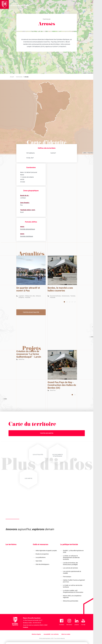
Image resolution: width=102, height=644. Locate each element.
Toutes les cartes (47, 433)
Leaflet (84, 73)
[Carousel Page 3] (70, 302)
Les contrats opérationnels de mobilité (72, 572)
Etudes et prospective (42, 554)
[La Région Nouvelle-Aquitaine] (4, 4)
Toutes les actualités (31, 312)
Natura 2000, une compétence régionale (72, 597)
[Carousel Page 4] (72, 302)
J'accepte (81, 633)
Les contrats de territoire (70, 568)
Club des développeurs (42, 564)
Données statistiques (27, 236)
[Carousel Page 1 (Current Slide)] (64, 302)
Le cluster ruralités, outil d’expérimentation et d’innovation (73, 591)
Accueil (12, 77)
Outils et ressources (40, 544)
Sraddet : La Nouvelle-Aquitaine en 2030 (73, 551)
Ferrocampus (67, 577)
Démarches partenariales (71, 601)
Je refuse (69, 633)
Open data (39, 561)
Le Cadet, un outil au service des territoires (73, 586)
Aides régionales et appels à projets (46, 551)
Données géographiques (28, 229)
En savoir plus (39, 636)
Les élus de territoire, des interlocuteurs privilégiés (70, 564)
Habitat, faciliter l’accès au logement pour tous (74, 581)
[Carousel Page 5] (75, 302)
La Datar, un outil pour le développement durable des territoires (71, 558)
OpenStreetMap (92, 73)
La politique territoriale (69, 544)
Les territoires (11, 544)
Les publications (41, 557)
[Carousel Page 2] (67, 302)
